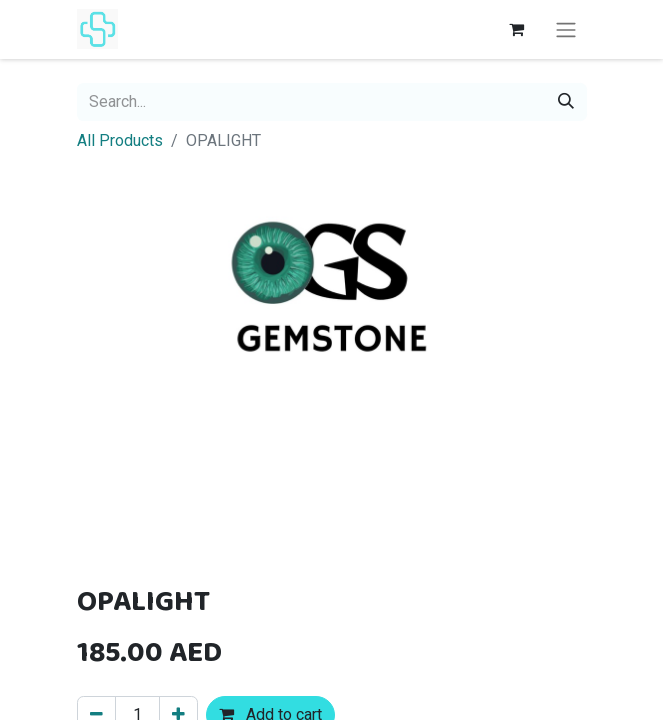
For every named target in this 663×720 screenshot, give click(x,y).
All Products (120, 140)
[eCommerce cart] (517, 29)
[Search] (566, 102)
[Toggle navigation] (566, 29)
